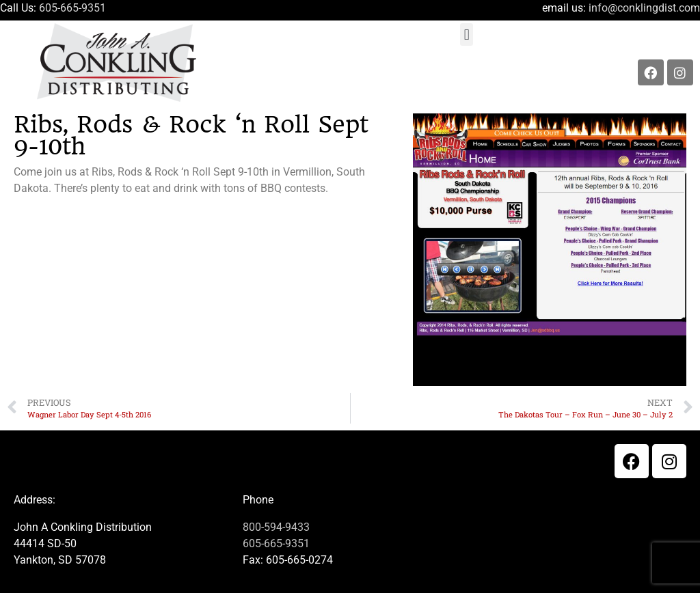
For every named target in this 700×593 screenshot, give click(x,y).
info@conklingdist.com (644, 8)
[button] (467, 35)
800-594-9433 (276, 527)
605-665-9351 (72, 8)
